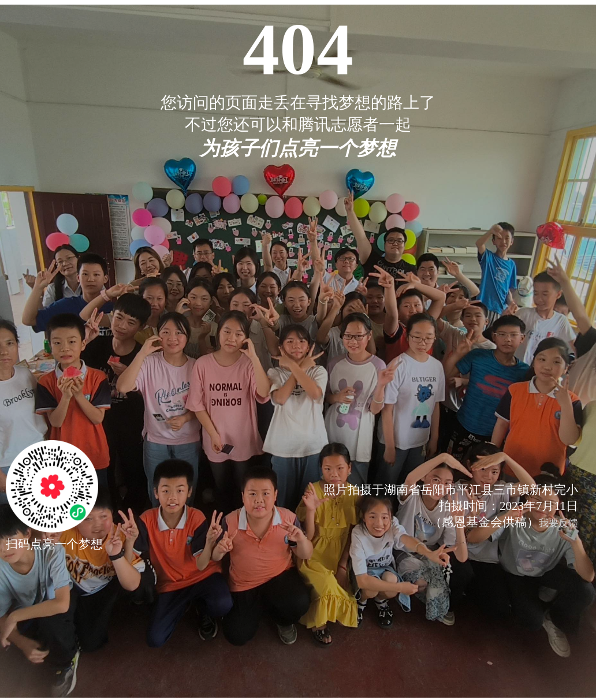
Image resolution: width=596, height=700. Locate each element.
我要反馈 (558, 523)
